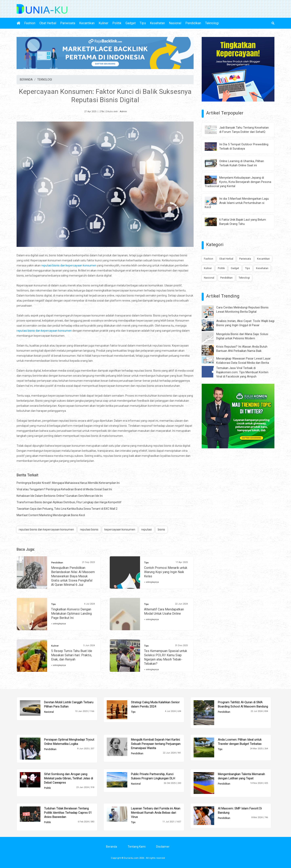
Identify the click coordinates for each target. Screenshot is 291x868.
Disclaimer (163, 847)
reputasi (147, 529)
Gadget (131, 23)
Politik (117, 23)
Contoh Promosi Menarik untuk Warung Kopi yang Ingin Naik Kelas (166, 572)
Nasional (175, 23)
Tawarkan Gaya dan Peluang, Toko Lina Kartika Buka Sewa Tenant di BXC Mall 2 (67, 509)
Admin (123, 112)
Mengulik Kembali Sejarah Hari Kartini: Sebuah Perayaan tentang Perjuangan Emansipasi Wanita (156, 744)
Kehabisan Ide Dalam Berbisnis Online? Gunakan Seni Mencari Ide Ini (60, 496)
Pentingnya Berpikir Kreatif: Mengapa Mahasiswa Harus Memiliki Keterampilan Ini (68, 483)
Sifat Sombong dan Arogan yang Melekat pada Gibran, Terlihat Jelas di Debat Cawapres (69, 778)
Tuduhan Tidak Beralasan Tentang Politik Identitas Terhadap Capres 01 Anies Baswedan (68, 813)
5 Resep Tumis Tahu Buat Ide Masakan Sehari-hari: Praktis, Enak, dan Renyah (72, 655)
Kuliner (103, 23)
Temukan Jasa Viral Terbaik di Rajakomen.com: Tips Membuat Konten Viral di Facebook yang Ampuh (242, 372)
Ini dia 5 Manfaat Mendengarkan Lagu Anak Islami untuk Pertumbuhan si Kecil (237, 203)
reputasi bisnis (89, 529)
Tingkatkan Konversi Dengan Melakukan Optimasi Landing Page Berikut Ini (71, 614)
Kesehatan (157, 23)
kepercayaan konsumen (120, 529)
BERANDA (26, 80)
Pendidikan (193, 23)
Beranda (112, 847)
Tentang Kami (137, 847)
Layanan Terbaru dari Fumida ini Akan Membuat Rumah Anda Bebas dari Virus (156, 813)
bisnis (161, 529)
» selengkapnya (151, 582)
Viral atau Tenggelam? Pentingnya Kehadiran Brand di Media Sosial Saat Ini (64, 489)
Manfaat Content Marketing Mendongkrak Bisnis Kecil (51, 515)
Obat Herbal (48, 23)
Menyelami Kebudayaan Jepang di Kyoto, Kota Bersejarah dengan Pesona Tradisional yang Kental (238, 182)
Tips (143, 23)
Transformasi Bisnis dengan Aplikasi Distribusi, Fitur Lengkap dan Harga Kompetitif (69, 502)
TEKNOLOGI (45, 80)
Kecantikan (87, 23)
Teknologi (212, 23)
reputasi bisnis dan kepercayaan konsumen (69, 265)
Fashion (30, 23)
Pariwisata (68, 23)
